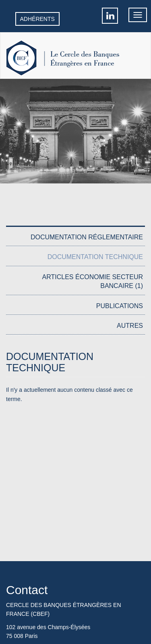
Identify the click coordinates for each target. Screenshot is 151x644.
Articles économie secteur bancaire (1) (93, 281)
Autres (130, 326)
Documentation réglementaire (87, 237)
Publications (120, 306)
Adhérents (37, 19)
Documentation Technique (95, 257)
